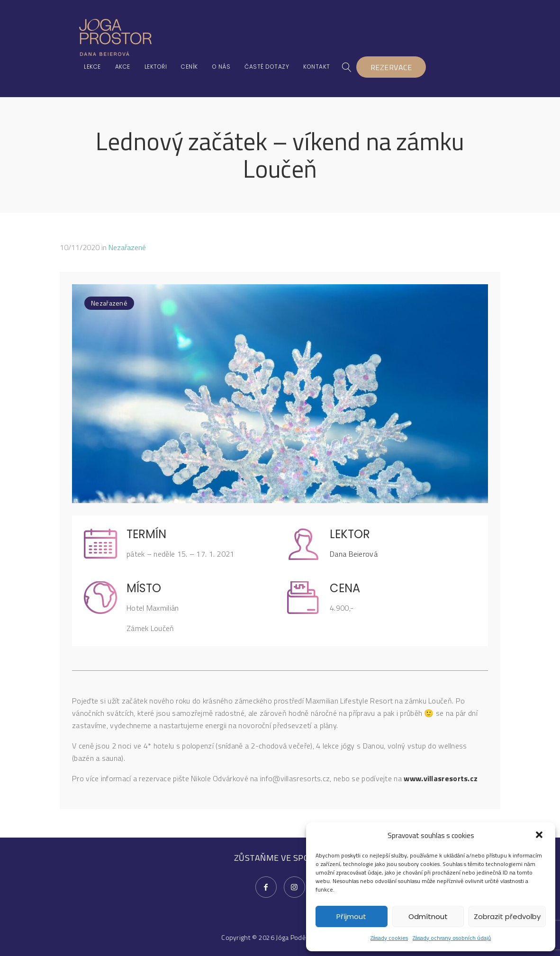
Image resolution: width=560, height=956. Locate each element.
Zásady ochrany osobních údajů (452, 938)
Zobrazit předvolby (507, 916)
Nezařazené (127, 247)
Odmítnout (428, 916)
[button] (540, 836)
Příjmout (351, 916)
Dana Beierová (354, 554)
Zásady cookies (389, 938)
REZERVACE (391, 67)
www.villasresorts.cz (441, 778)
